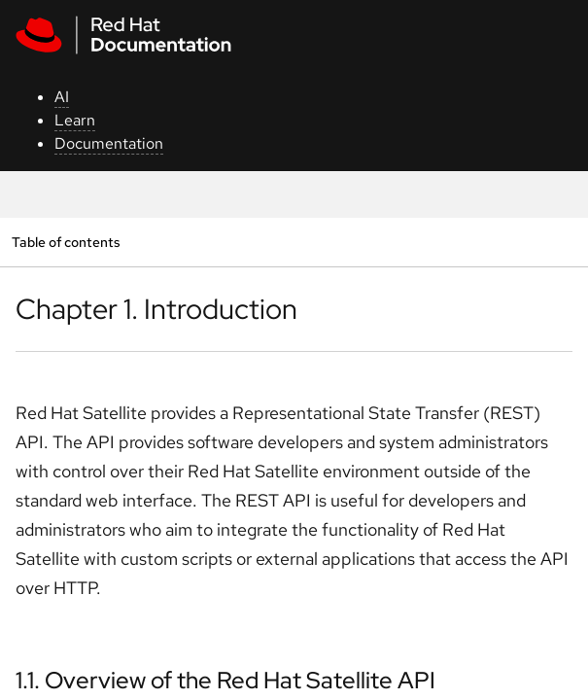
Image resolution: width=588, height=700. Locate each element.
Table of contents (66, 242)
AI (62, 97)
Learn (75, 120)
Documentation (109, 143)
